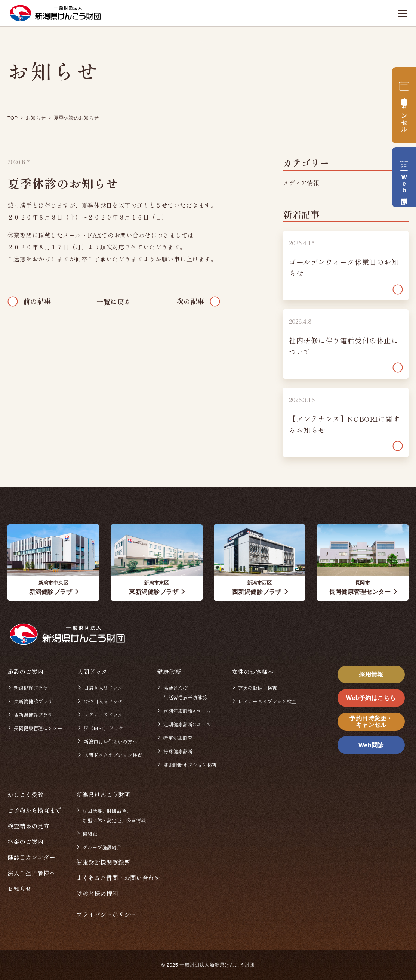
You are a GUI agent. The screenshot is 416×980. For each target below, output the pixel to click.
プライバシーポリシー (106, 914)
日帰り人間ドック (103, 688)
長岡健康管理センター (38, 728)
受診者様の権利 (97, 893)
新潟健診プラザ (31, 688)
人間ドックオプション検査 (113, 755)
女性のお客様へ (253, 672)
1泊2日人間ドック (103, 701)
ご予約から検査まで (34, 810)
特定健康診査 (178, 738)
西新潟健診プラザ (33, 715)
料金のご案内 (25, 841)
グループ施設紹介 (102, 847)
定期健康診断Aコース (187, 711)
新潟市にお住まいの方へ (110, 742)
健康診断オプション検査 (190, 765)
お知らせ (19, 888)
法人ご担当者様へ (31, 873)
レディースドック (103, 715)
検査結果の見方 (28, 826)
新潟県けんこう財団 (103, 794)
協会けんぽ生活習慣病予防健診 (185, 693)
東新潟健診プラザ (33, 701)
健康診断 (169, 672)
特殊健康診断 (178, 751)
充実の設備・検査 (258, 688)
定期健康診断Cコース (187, 724)
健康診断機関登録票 (103, 862)
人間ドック (92, 672)
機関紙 (90, 834)
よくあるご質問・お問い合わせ (118, 878)
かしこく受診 (25, 794)
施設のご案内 (25, 672)
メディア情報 (301, 183)
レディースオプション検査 (267, 701)
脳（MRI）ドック (104, 728)
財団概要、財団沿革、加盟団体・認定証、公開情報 (114, 815)
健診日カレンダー (31, 857)
